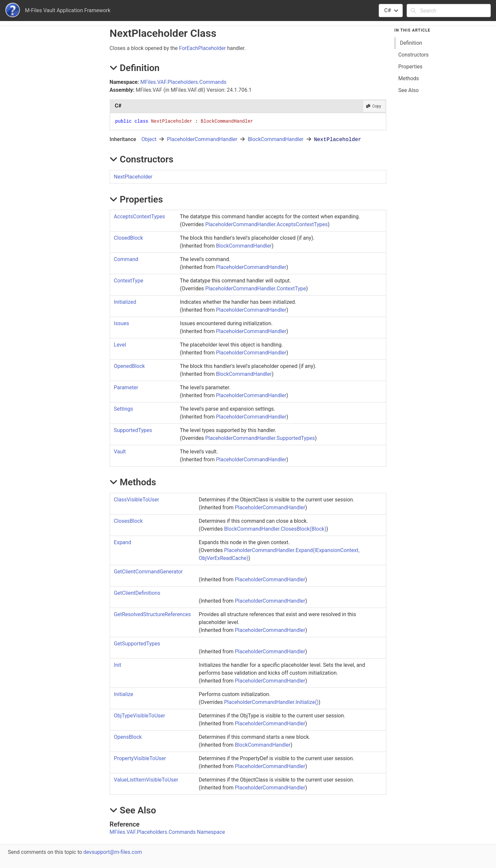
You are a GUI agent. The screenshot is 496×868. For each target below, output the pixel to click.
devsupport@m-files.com (113, 852)
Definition (411, 43)
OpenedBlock (129, 366)
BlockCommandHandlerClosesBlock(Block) (275, 529)
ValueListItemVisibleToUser (146, 780)
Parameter (126, 387)
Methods (408, 78)
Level (120, 345)
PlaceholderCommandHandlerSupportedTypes (260, 438)
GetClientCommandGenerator (148, 572)
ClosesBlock (128, 521)
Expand (123, 542)
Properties (410, 67)
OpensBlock (128, 737)
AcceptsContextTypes (140, 217)
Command (126, 259)
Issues (122, 323)
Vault (120, 452)
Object (149, 139)
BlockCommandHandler (275, 139)
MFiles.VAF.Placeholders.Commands (183, 82)
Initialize (124, 694)
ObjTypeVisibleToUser (140, 716)
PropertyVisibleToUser (140, 758)
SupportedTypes (133, 430)
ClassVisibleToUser (137, 500)
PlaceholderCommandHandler (202, 139)
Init (118, 665)
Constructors (413, 55)
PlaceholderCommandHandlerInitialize (271, 702)
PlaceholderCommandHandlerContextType (256, 289)
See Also (408, 90)
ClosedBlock (129, 238)
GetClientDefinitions (137, 593)
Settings (124, 409)
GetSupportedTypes (137, 644)
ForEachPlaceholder (203, 48)
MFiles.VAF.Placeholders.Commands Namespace (167, 832)
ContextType (129, 281)
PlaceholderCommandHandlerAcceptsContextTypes (267, 224)
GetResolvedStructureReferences (152, 614)
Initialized (125, 302)
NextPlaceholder (133, 177)
